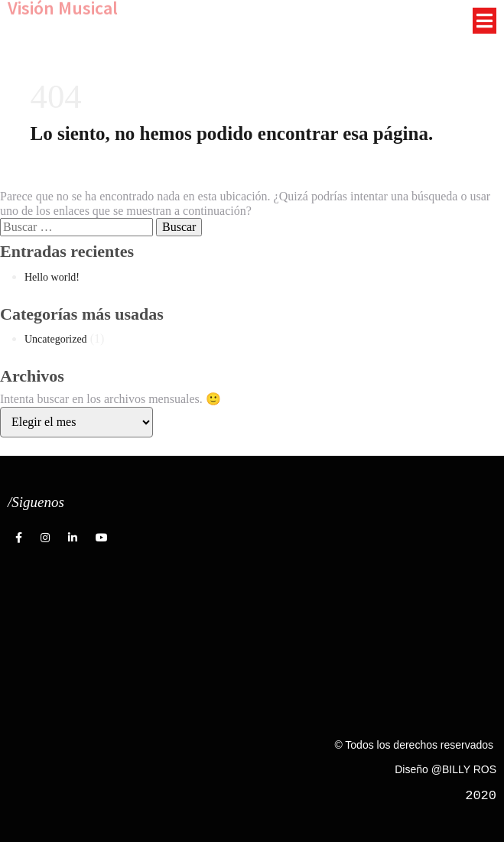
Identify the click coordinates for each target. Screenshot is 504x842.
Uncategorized (56, 339)
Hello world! (52, 277)
